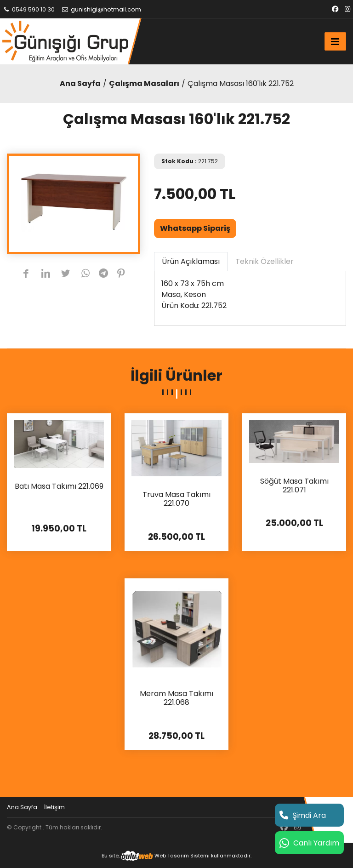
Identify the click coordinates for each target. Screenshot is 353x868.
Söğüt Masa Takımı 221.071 (294, 486)
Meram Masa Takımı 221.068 (176, 698)
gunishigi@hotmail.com (101, 9)
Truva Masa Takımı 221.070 (176, 499)
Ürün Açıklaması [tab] (191, 261)
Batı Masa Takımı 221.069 (59, 487)
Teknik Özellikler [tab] (265, 261)
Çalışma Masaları (144, 83)
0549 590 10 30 (28, 9)
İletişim (54, 807)
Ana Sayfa (80, 83)
